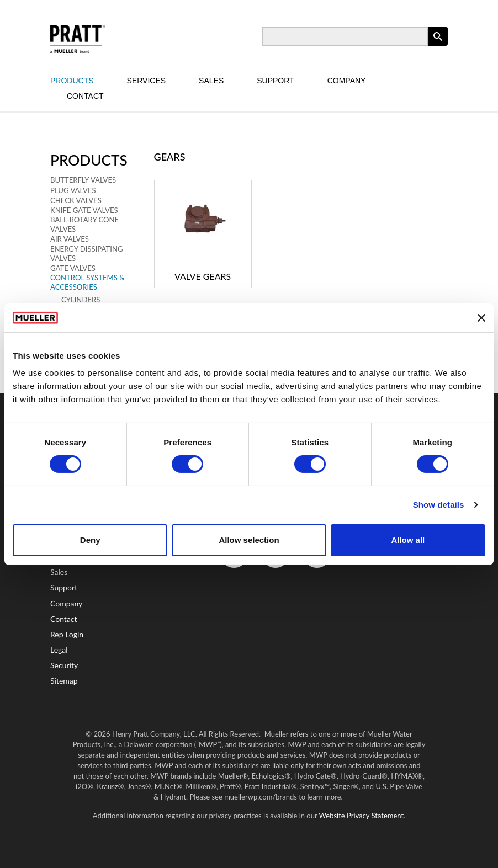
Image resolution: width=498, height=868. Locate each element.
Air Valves (70, 239)
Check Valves (76, 200)
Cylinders (81, 300)
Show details (439, 505)
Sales (211, 81)
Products (72, 81)
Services (147, 81)
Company (347, 81)
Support (275, 81)
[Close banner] (481, 318)
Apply (438, 46)
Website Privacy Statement (362, 816)
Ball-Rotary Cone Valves (84, 224)
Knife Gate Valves (84, 210)
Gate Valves (73, 268)
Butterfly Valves (83, 180)
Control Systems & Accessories (88, 282)
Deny (90, 540)
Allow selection (249, 540)
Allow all (408, 540)
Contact (85, 96)
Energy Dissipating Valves (87, 254)
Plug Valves (73, 190)
